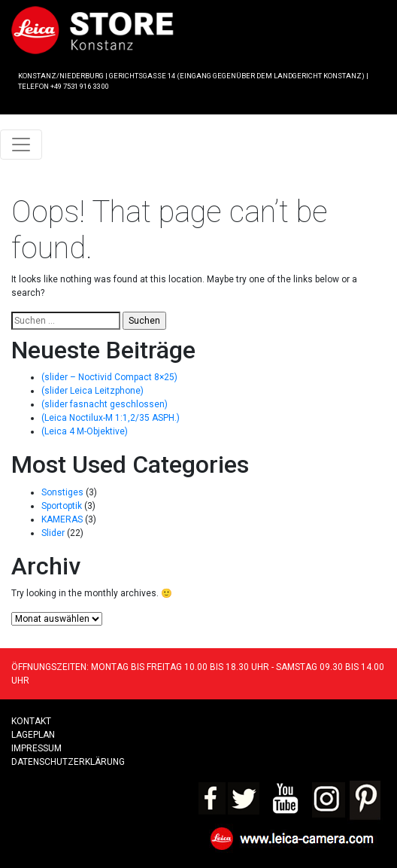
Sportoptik (62, 506)
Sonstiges (62, 492)
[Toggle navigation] (21, 145)
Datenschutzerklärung (68, 762)
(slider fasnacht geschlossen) (105, 404)
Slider (53, 533)
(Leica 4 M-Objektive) (85, 431)
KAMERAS (62, 519)
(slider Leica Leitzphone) (92, 391)
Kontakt (31, 721)
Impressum (36, 748)
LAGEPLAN (33, 735)
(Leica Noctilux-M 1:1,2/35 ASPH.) (111, 418)
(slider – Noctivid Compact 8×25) (109, 377)
